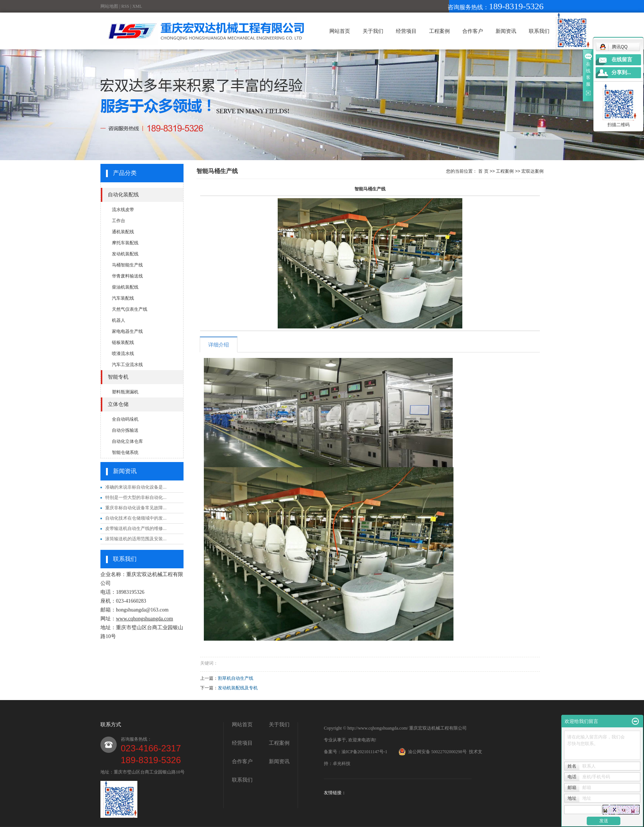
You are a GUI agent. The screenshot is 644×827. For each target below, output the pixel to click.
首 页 (483, 171)
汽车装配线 (123, 298)
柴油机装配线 (125, 287)
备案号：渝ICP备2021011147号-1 (356, 752)
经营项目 (406, 31)
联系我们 (539, 31)
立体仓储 (118, 404)
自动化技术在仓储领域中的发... (136, 518)
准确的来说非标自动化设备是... (136, 487)
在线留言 (622, 60)
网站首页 (340, 31)
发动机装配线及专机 (238, 688)
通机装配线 (123, 232)
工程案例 (439, 31)
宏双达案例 (532, 171)
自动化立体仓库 (127, 441)
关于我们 (373, 31)
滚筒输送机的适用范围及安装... (136, 539)
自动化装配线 (123, 195)
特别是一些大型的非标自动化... (136, 497)
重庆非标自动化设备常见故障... (136, 508)
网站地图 (109, 6)
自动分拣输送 (125, 430)
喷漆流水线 (123, 354)
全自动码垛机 (125, 419)
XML (137, 6)
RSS (125, 6)
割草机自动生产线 (236, 678)
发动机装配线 (125, 254)
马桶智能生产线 (127, 265)
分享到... (621, 73)
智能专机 (118, 377)
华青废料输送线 (127, 276)
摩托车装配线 (125, 243)
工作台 (119, 221)
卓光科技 (342, 764)
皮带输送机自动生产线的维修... (136, 528)
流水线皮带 (123, 210)
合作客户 (473, 31)
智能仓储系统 (125, 452)
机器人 (119, 320)
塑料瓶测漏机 (125, 392)
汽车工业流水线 (127, 365)
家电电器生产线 (127, 331)
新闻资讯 (506, 31)
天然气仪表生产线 (130, 309)
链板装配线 (123, 342)
